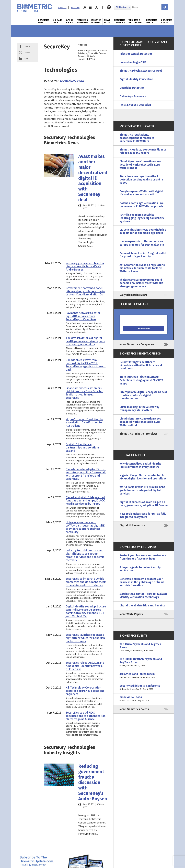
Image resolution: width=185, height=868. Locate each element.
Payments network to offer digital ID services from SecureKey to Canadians (83, 316)
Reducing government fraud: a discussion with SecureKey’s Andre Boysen (85, 266)
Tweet (27, 52)
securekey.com (72, 81)
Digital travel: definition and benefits (142, 606)
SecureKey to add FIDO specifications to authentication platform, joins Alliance (86, 716)
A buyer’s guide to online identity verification (140, 569)
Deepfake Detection (132, 88)
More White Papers (131, 614)
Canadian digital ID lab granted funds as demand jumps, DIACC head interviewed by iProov (85, 500)
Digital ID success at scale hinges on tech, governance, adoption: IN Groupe (144, 504)
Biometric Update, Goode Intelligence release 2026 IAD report (143, 151)
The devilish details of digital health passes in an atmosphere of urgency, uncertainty (85, 341)
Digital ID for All (57, 21)
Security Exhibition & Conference (144, 688)
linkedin (91, 7)
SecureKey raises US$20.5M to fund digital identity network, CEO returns (85, 666)
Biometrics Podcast (166, 21)
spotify (109, 7)
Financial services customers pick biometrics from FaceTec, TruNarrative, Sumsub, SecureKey (85, 393)
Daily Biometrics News (133, 295)
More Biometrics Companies (137, 344)
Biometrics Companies (119, 21)
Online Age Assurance (133, 96)
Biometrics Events (151, 21)
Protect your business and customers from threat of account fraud (143, 557)
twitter (97, 7)
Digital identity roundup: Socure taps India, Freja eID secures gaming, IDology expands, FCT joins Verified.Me (86, 611)
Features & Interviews (82, 21)
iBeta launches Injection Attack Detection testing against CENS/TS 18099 (141, 180)
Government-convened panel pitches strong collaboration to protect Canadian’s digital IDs (85, 291)
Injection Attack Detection (136, 54)
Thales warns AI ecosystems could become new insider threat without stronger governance (141, 283)
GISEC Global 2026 (144, 699)
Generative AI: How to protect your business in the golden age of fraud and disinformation (142, 582)
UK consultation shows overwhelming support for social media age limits (143, 231)
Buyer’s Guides (69, 21)
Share (27, 46)
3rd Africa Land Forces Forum (144, 676)
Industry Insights (96, 21)
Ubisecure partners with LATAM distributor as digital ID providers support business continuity (85, 527)
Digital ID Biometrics (132, 526)
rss (85, 7)
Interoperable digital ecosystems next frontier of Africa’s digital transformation (143, 395)
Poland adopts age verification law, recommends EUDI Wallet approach (142, 205)
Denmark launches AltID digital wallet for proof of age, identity (143, 255)
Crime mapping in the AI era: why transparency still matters (139, 409)
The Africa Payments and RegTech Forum (144, 647)
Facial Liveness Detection (135, 105)
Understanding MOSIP (133, 62)
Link (26, 59)
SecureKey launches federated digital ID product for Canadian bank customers (85, 638)
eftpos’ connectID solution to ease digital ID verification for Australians (84, 422)
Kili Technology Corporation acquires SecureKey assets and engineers (85, 691)
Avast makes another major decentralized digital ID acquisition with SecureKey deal (93, 178)
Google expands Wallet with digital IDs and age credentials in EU (141, 193)
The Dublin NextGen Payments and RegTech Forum (144, 662)
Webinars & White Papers (135, 21)
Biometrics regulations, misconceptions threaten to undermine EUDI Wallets (137, 138)
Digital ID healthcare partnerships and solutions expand (83, 447)
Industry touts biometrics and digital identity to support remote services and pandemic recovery (85, 555)
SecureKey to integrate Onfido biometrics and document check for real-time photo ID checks (86, 582)
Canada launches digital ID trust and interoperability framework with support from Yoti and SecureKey (86, 474)
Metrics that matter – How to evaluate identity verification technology (143, 596)
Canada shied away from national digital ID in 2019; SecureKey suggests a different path (86, 365)
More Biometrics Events (134, 709)
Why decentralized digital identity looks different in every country (140, 465)
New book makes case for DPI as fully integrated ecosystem (143, 515)
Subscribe (75, 8)
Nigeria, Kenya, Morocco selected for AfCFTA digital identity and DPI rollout (143, 477)
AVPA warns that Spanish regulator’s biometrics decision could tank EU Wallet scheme (142, 268)
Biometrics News (43, 21)
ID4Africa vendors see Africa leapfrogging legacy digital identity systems (142, 218)
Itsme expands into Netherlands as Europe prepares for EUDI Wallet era (142, 243)
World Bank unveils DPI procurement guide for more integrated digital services (142, 490)
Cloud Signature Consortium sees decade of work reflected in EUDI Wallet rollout (140, 165)
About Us (62, 8)
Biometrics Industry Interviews (138, 434)
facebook (103, 7)
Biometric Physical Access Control (141, 71)
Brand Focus (107, 21)
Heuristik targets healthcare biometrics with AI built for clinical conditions (141, 365)
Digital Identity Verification (136, 79)
